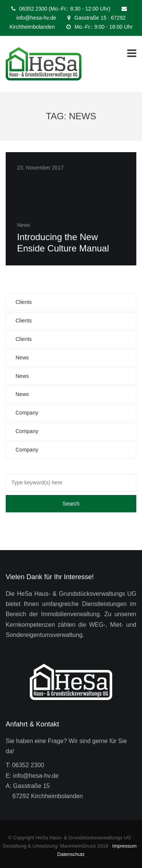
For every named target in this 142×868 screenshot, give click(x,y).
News (22, 358)
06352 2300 (28, 765)
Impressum (125, 846)
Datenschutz (71, 854)
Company (27, 413)
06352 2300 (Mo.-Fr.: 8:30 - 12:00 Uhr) (65, 9)
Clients (24, 302)
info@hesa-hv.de (36, 18)
